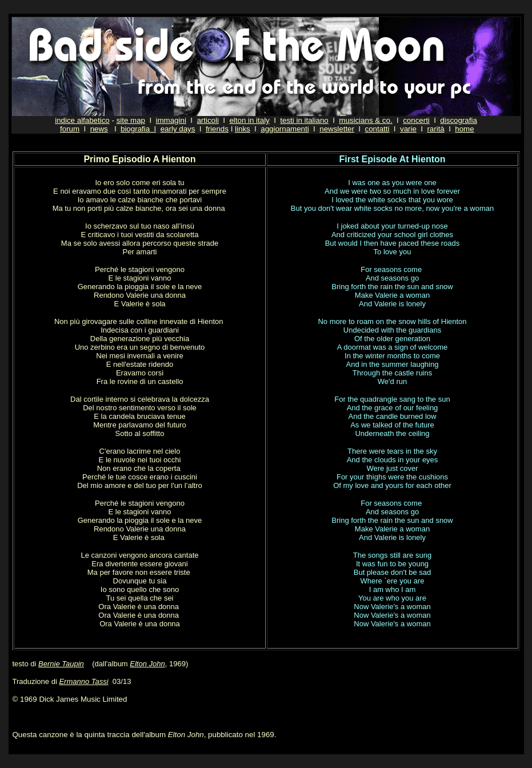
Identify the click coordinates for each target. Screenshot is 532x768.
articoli (208, 120)
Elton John (147, 664)
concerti (416, 120)
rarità (435, 129)
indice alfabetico (82, 120)
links (243, 129)
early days (178, 129)
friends (217, 129)
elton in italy (249, 120)
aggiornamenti (285, 129)
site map (131, 120)
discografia (458, 120)
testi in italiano (304, 120)
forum (70, 129)
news (99, 129)
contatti (377, 129)
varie (408, 129)
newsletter (337, 129)
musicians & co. (365, 120)
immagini (171, 120)
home (464, 129)
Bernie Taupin (61, 664)
